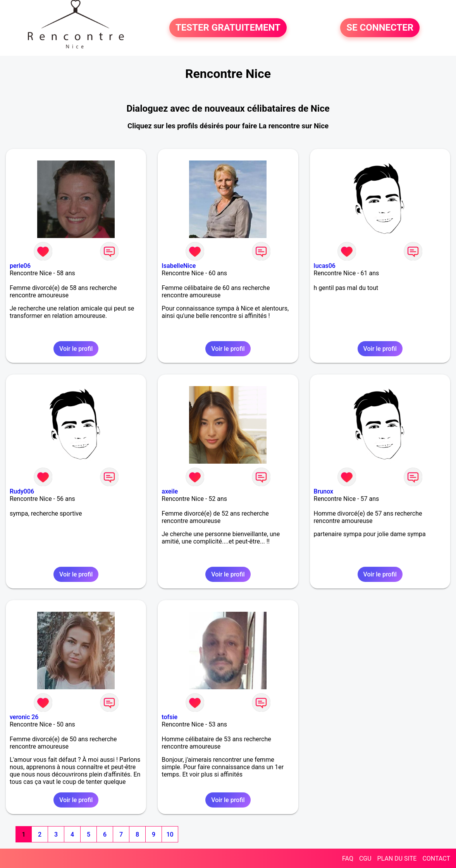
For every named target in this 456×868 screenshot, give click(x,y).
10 (170, 834)
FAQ (348, 859)
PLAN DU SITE (397, 859)
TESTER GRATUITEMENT (228, 28)
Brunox (324, 491)
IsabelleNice (179, 266)
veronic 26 (24, 717)
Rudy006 (22, 491)
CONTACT (436, 859)
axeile (170, 491)
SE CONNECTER (380, 28)
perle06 (20, 266)
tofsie (169, 717)
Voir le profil (76, 349)
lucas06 (325, 266)
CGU (365, 859)
